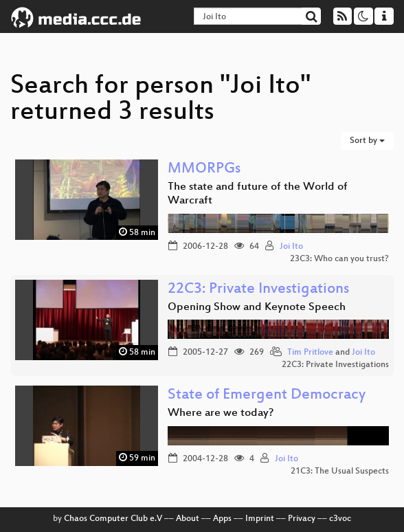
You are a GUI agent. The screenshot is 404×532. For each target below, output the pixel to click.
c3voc (340, 519)
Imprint (260, 519)
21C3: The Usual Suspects (340, 472)
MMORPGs (204, 169)
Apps (222, 519)
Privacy (302, 519)
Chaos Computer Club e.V (113, 519)
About (188, 519)
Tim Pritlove (310, 353)
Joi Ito (291, 247)
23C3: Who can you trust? (339, 259)
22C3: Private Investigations (258, 290)
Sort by (367, 141)
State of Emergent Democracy (267, 396)
